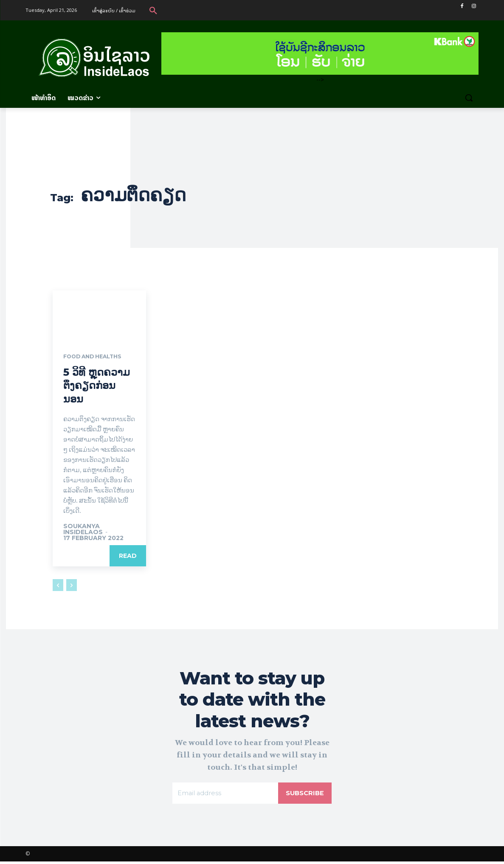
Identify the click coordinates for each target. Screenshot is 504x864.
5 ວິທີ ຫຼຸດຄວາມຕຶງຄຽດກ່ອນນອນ (97, 386)
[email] (224, 795)
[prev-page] (58, 586)
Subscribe (304, 795)
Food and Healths (97, 357)
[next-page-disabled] (72, 586)
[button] (153, 10)
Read (128, 557)
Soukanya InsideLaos (83, 530)
